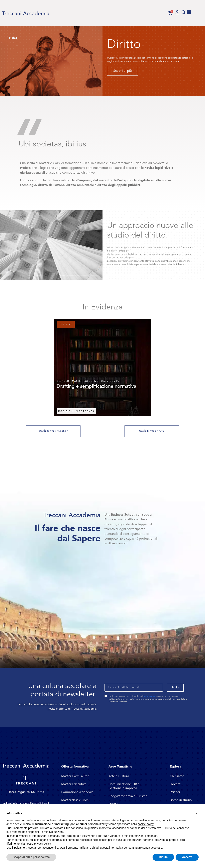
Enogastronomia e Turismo (128, 796)
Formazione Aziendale (77, 792)
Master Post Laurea (75, 776)
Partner (175, 792)
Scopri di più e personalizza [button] (31, 857)
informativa (150, 696)
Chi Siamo (177, 776)
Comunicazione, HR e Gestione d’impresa (124, 786)
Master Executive (74, 784)
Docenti (176, 784)
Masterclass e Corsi (75, 800)
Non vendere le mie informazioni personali (130, 836)
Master (77, 381)
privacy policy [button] (43, 844)
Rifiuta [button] (163, 857)
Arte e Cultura (119, 776)
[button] (184, 12)
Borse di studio (181, 800)
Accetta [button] (187, 857)
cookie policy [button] (146, 824)
